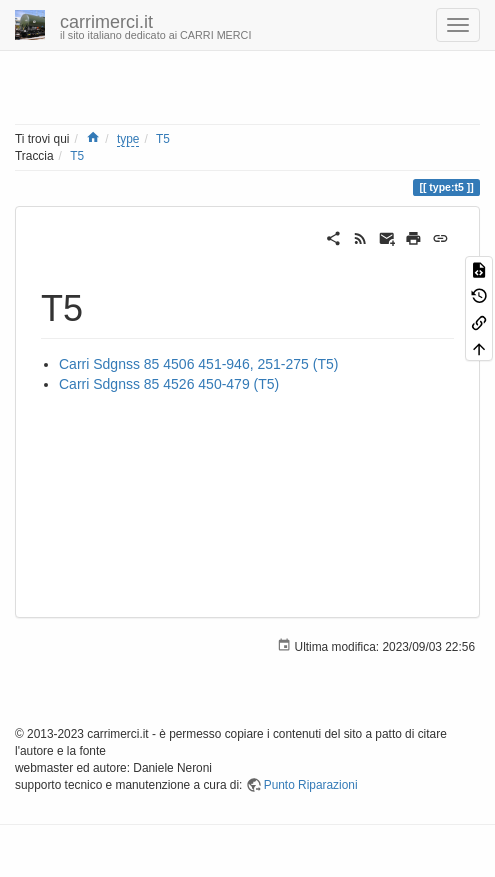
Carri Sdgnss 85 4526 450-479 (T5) (169, 384)
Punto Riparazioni (311, 785)
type (128, 139)
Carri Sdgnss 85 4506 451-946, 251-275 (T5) (198, 364)
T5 (163, 139)
